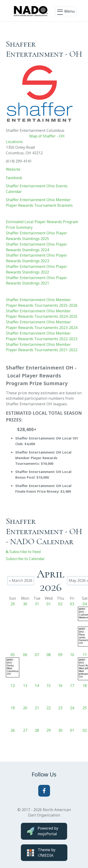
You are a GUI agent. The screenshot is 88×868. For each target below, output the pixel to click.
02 (60, 604)
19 (13, 708)
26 (13, 730)
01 (49, 604)
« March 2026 (21, 580)
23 (60, 708)
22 (49, 708)
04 (85, 604)
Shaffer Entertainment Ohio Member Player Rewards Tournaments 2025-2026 (42, 303)
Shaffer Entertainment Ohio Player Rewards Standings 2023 (36, 258)
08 (49, 655)
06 (25, 655)
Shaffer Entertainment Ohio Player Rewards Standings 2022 (36, 269)
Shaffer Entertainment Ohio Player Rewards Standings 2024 (36, 247)
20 (25, 708)
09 (60, 655)
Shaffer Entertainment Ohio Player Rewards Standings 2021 (36, 281)
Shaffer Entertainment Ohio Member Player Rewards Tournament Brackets (39, 203)
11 (85, 655)
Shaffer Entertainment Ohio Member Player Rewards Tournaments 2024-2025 (42, 314)
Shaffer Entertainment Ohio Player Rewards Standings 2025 (36, 236)
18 (85, 686)
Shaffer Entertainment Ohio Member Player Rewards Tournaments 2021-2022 (42, 347)
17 (72, 686)
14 (37, 686)
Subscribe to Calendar (25, 559)
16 (60, 686)
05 (13, 655)
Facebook (14, 178)
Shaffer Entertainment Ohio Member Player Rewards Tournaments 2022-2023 (42, 336)
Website (13, 169)
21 (37, 708)
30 (25, 604)
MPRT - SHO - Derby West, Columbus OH (13, 667)
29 (13, 604)
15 (49, 686)
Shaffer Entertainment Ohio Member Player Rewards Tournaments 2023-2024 (42, 325)
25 (85, 708)
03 (72, 604)
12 (13, 686)
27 (25, 730)
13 (25, 686)
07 (37, 655)
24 (72, 708)
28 (37, 730)
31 (37, 604)
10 (72, 655)
